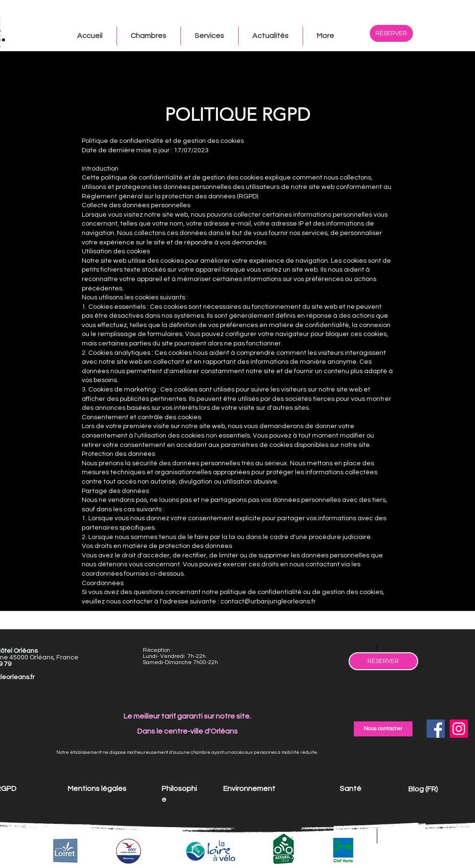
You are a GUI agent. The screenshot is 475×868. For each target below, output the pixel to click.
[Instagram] (459, 729)
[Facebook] (436, 729)
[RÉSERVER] (391, 33)
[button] (325, 36)
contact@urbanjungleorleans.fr (268, 602)
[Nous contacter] (383, 729)
